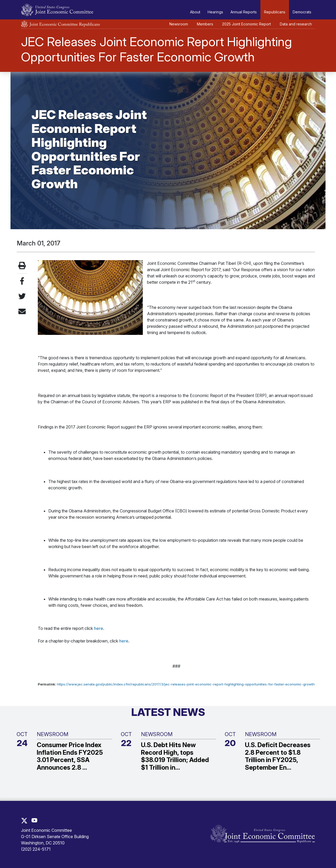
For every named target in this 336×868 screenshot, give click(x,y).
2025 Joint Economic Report (246, 24)
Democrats (302, 12)
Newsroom (179, 24)
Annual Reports (244, 12)
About (195, 12)
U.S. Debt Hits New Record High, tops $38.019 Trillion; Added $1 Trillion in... (175, 756)
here (99, 628)
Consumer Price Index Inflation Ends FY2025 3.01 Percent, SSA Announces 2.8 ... (70, 756)
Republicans (275, 12)
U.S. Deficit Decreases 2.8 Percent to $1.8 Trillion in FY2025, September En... (278, 756)
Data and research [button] (296, 24)
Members (205, 24)
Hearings (215, 12)
